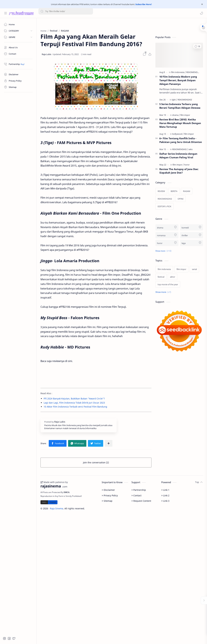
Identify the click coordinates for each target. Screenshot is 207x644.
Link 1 (165, 490)
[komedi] (192, 227)
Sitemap (107, 501)
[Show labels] (164, 292)
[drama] (176, 115)
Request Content (141, 501)
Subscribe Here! (144, 4)
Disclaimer (108, 490)
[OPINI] (180, 199)
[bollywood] (178, 134)
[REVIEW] (161, 191)
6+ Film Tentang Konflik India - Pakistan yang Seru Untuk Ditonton (181, 140)
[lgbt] (175, 100)
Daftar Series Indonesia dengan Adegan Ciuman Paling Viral (178, 156)
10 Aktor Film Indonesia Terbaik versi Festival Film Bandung (75, 407)
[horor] (187, 165)
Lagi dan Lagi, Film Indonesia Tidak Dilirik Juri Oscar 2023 (74, 403)
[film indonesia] (178, 72)
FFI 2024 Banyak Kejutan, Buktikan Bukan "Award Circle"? (74, 399)
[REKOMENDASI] (193, 72)
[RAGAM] (187, 191)
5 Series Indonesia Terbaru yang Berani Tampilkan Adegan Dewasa (180, 106)
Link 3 (165, 501)
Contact (136, 495)
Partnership (139, 490)
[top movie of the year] (168, 284)
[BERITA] (174, 191)
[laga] (192, 243)
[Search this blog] (66, 13)
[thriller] (192, 235)
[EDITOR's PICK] (164, 206)
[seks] (190, 149)
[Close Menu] (202, 4)
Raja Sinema (57, 508)
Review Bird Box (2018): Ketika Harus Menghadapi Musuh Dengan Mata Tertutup (180, 123)
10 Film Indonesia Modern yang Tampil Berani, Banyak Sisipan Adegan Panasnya (178, 80)
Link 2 (165, 495)
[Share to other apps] (109, 443)
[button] (201, 13)
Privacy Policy (110, 495)
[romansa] (167, 235)
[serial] (194, 269)
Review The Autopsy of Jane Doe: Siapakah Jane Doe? (179, 171)
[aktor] (173, 277)
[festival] (161, 277)
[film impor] (185, 115)
